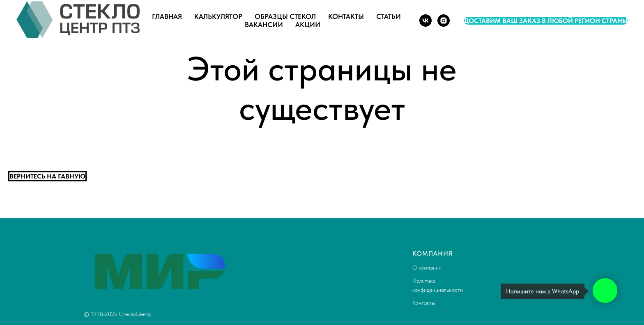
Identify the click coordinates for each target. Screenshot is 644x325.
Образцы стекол (285, 16)
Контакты (346, 16)
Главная (167, 16)
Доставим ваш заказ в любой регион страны (546, 21)
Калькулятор (218, 16)
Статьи (389, 16)
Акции (308, 25)
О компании (427, 268)
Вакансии (264, 25)
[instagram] (444, 21)
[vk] (425, 21)
